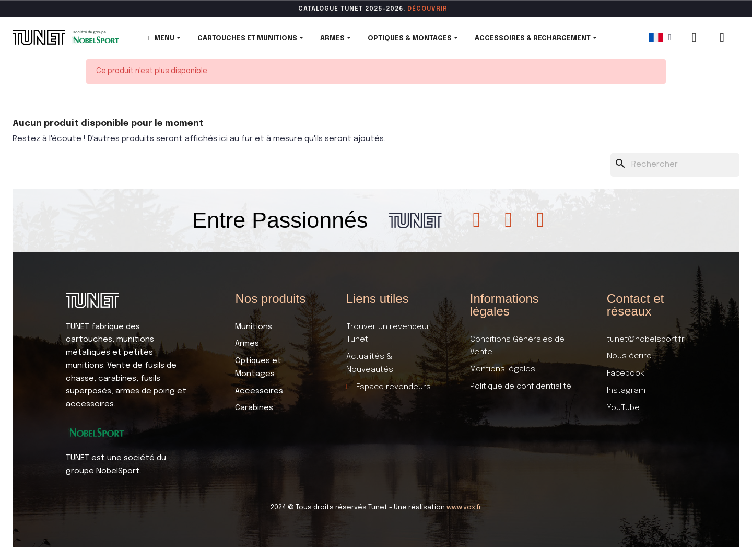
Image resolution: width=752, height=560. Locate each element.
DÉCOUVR (424, 9)
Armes (247, 344)
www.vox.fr (464, 507)
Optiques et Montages (258, 367)
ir (444, 9)
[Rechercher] (675, 165)
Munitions (254, 327)
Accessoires (259, 391)
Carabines (254, 408)
